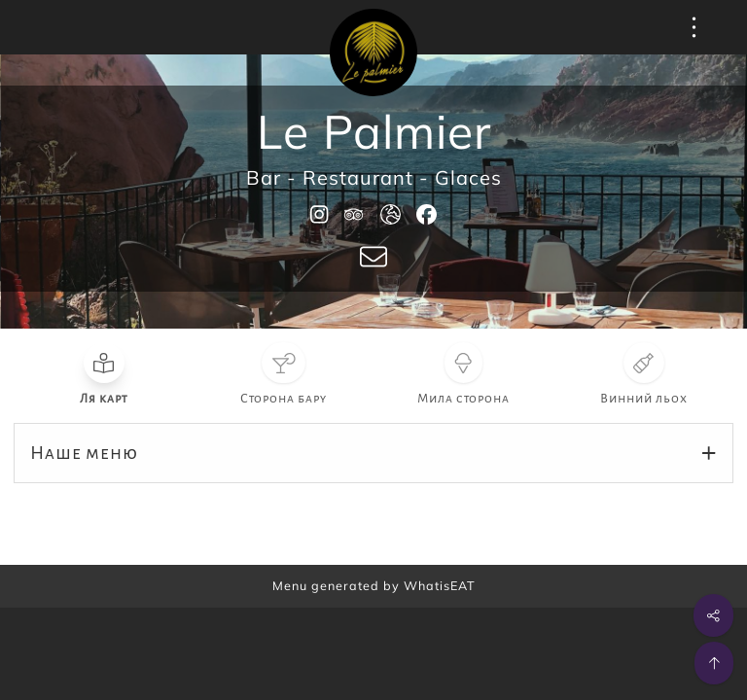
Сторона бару (284, 399)
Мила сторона (463, 399)
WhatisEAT (440, 585)
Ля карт (104, 399)
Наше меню (84, 453)
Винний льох (644, 399)
